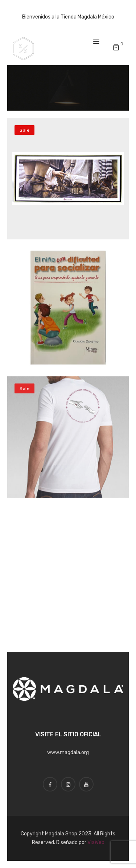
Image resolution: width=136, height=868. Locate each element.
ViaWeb (96, 842)
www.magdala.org (68, 752)
